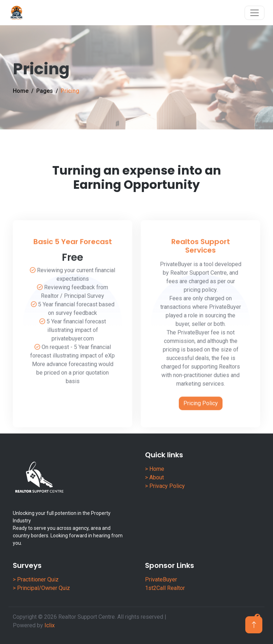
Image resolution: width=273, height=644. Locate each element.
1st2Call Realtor (165, 588)
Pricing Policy (201, 418)
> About (154, 477)
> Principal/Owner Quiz (41, 588)
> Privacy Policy (165, 486)
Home (21, 91)
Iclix (50, 625)
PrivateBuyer (161, 579)
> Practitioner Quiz (36, 579)
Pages (45, 91)
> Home (155, 469)
